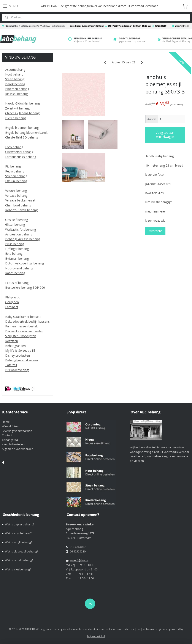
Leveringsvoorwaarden (17, 431)
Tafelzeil (11, 365)
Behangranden (15, 346)
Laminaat (12, 307)
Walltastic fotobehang (21, 229)
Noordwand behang (19, 268)
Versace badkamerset (20, 200)
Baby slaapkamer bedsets (23, 317)
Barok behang (15, 84)
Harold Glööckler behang (22, 103)
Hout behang (14, 74)
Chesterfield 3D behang (22, 137)
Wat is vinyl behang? (18, 533)
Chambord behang (18, 205)
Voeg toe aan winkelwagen (165, 135)
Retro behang (15, 171)
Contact (7, 435)
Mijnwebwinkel (96, 636)
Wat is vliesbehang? (18, 569)
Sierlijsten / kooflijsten (21, 336)
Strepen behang (16, 176)
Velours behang (16, 191)
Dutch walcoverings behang (25, 263)
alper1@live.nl (79, 560)
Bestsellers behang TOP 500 (25, 287)
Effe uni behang (16, 181)
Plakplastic (13, 297)
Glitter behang (15, 225)
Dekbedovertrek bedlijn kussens (27, 321)
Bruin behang (14, 244)
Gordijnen (12, 302)
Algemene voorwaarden (18, 449)
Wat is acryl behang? (18, 542)
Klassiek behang (16, 94)
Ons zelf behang (17, 220)
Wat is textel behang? (19, 560)
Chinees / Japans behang (22, 113)
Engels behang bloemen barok (26, 133)
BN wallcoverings (17, 370)
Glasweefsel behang (19, 152)
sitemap (129, 629)
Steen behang (15, 79)
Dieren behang (15, 118)
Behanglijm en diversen (21, 360)
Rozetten (12, 341)
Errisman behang (17, 258)
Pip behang (13, 166)
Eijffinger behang (17, 249)
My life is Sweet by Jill (20, 350)
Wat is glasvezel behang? (21, 551)
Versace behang (16, 196)
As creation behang (19, 234)
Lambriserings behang (21, 157)
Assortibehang (15, 70)
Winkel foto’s (10, 426)
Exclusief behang (17, 283)
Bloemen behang (17, 89)
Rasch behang (15, 273)
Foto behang (14, 147)
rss (138, 629)
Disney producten (17, 355)
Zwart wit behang (17, 108)
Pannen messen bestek (21, 326)
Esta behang (14, 254)
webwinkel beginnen (155, 629)
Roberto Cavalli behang (21, 210)
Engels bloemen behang (22, 128)
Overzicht (155, 231)
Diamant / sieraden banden (24, 331)
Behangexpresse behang (22, 239)
